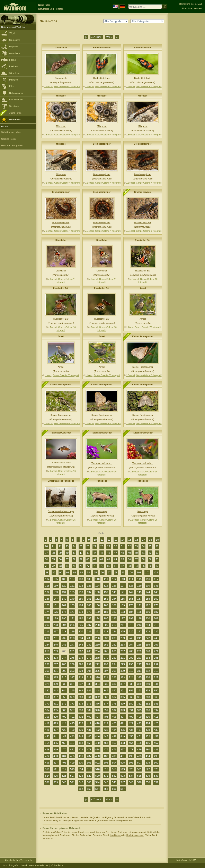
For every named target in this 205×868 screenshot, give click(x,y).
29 (109, 546)
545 (106, 782)
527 (72, 776)
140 (114, 592)
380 (131, 704)
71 (46, 566)
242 (148, 638)
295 (123, 664)
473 (89, 749)
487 (89, 756)
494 (148, 756)
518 (114, 769)
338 (131, 684)
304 (81, 671)
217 (56, 631)
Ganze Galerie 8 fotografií (149, 375)
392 (114, 710)
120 (64, 586)
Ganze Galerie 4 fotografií (67, 135)
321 (106, 677)
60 (88, 559)
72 (53, 566)
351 (123, 690)
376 (97, 704)
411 (156, 717)
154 (114, 599)
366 (131, 697)
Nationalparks (16, 93)
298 (148, 664)
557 (123, 789)
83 (129, 566)
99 (123, 572)
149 (72, 599)
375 (89, 704)
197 (123, 618)
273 (56, 658)
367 (139, 697)
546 (114, 782)
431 (89, 730)
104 (47, 579)
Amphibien (14, 53)
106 (64, 579)
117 (156, 579)
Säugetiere (15, 40)
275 (72, 658)
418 (97, 723)
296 (131, 664)
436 (131, 730)
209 (106, 625)
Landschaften (16, 100)
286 (47, 664)
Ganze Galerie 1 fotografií (149, 231)
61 (95, 559)
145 (156, 592)
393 (123, 710)
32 (129, 546)
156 (131, 599)
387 (72, 710)
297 (139, 664)
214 (148, 625)
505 (123, 763)
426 (47, 730)
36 (157, 546)
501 (89, 763)
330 (64, 684)
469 (56, 749)
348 (97, 690)
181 (106, 612)
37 (46, 553)
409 (139, 717)
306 (97, 671)
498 (64, 763)
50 (136, 553)
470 (64, 749)
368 (148, 697)
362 (97, 697)
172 (148, 605)
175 (56, 612)
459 (89, 743)
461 (106, 743)
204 (64, 625)
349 (106, 690)
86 (150, 566)
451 (139, 736)
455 (56, 743)
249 (89, 645)
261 (72, 651)
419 (106, 723)
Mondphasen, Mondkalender (35, 865)
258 (47, 651)
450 (131, 736)
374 (81, 704)
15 (130, 540)
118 (47, 586)
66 (129, 559)
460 (97, 743)
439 (156, 730)
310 (131, 671)
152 (97, 599)
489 (106, 756)
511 (56, 769)
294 (114, 664)
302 (64, 671)
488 (97, 756)
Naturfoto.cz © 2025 (186, 860)
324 (131, 677)
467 (156, 743)
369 (156, 697)
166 (97, 605)
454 (47, 743)
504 (114, 763)
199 (139, 618)
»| (117, 37)
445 (89, 736)
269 (139, 651)
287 (56, 664)
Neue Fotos (15, 119)
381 (139, 704)
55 (53, 559)
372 (64, 704)
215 (156, 625)
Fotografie (14, 865)
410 (148, 717)
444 (81, 736)
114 (131, 579)
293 (106, 664)
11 (102, 540)
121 (72, 586)
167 (106, 605)
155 (123, 599)
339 (139, 684)
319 (89, 677)
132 (47, 592)
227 (139, 631)
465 (139, 743)
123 (89, 586)
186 (148, 612)
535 (139, 776)
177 (72, 612)
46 (109, 553)
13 (116, 540)
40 (67, 553)
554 (97, 789)
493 (139, 756)
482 (47, 756)
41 (74, 553)
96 (102, 572)
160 (47, 605)
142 (131, 592)
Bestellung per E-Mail (191, 4)
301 (56, 671)
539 (56, 782)
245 (56, 645)
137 (89, 592)
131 (156, 586)
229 (156, 631)
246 (64, 645)
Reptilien (14, 47)
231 (56, 638)
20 (46, 546)
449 (123, 736)
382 (148, 704)
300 (47, 671)
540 (64, 782)
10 (95, 540)
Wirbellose (14, 73)
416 (81, 723)
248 (81, 645)
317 (72, 677)
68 (143, 559)
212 (131, 625)
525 (56, 776)
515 (89, 769)
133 (56, 592)
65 (122, 559)
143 (139, 592)
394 (131, 710)
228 (148, 631)
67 (136, 559)
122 (81, 586)
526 (64, 776)
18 (150, 540)
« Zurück (97, 37)
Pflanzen (14, 80)
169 (123, 605)
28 (102, 546)
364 (114, 697)
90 (61, 572)
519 (123, 769)
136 (81, 592)
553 (89, 789)
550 (148, 782)
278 (97, 658)
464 (131, 743)
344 (64, 690)
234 (81, 638)
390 (97, 710)
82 (122, 566)
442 (64, 736)
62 (102, 559)
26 (88, 546)
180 (97, 612)
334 (97, 684)
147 (56, 599)
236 (97, 638)
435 (123, 730)
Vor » (109, 37)
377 (106, 704)
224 (114, 631)
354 (148, 690)
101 (139, 572)
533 (123, 776)
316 (64, 677)
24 (74, 546)
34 (143, 546)
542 (81, 782)
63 (109, 559)
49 (129, 553)
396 (148, 710)
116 (148, 579)
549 (139, 782)
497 (56, 763)
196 (114, 618)
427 (56, 730)
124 (97, 586)
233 (72, 638)
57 (67, 559)
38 (53, 553)
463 (123, 743)
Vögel (12, 33)
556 (114, 789)
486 (81, 756)
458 (81, 743)
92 (74, 572)
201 (156, 618)
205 (72, 625)
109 (89, 579)
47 (115, 553)
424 (148, 723)
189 (56, 618)
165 (89, 605)
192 (81, 618)
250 (97, 645)
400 (64, 717)
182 (114, 612)
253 (123, 645)
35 (150, 546)
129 (139, 586)
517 (106, 769)
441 (56, 736)
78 (95, 566)
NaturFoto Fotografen (12, 145)
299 (156, 664)
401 (72, 717)
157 (139, 599)
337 (123, 684)
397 (156, 710)
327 (156, 677)
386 (64, 710)
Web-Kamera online (11, 132)
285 (156, 658)
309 (123, 671)
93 (81, 572)
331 (72, 684)
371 (56, 704)
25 (81, 546)
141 (123, 592)
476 (114, 749)
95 (95, 572)
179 (89, 612)
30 (115, 546)
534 (131, 776)
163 (72, 605)
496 (47, 763)
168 (114, 605)
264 (97, 651)
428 (64, 730)
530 (97, 776)
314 (47, 677)
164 (81, 605)
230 (47, 638)
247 (72, 645)
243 (156, 638)
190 (64, 618)
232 (64, 638)
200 (148, 618)
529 (89, 776)
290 (81, 664)
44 (95, 553)
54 (46, 559)
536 (148, 776)
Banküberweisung (135, 835)
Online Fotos (15, 113)
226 (131, 631)
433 (106, 730)
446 (97, 736)
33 (136, 546)
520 (131, 769)
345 (72, 690)
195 (106, 618)
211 (123, 625)
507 (139, 763)
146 (47, 599)
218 (64, 631)
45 (102, 553)
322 (114, 677)
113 (123, 579)
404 (97, 717)
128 (131, 586)
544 (97, 782)
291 (89, 664)
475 (106, 749)
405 (106, 717)
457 (72, 743)
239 (123, 638)
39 (60, 553)
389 (89, 710)
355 (156, 690)
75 (74, 566)
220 (81, 631)
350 (114, 690)
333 (89, 684)
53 (157, 553)
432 (97, 730)
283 (139, 658)
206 (81, 625)
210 (114, 625)
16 (137, 540)
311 (139, 671)
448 (114, 736)
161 (56, 605)
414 (64, 723)
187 (156, 612)
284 (148, 658)
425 (156, 723)
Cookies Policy (8, 139)
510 (47, 769)
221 (89, 631)
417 (89, 723)
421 (123, 723)
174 (47, 612)
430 (81, 730)
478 (131, 749)
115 (139, 579)
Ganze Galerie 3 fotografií (67, 86)
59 (81, 559)
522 (148, 769)
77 (88, 566)
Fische (12, 60)
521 (139, 769)
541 (72, 782)
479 (139, 749)
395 (139, 710)
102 (147, 572)
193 (89, 618)
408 (131, 717)
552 (81, 789)
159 (156, 599)
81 (115, 566)
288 (64, 664)
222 (97, 631)
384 (47, 710)
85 (143, 566)
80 (109, 566)
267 (123, 651)
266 (114, 651)
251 (106, 645)
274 (64, 658)
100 (131, 572)
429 (72, 730)
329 (56, 684)
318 (81, 677)
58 (74, 559)
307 (106, 671)
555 (106, 789)
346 (81, 690)
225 (123, 631)
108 (81, 579)
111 (106, 579)
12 (109, 540)
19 (157, 540)
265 (106, 651)
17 (143, 540)
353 (139, 690)
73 (60, 566)
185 (139, 612)
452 (148, 736)
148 (64, 599)
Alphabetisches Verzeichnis (18, 860)
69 (150, 559)
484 (64, 756)
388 (81, 710)
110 (97, 579)
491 (123, 756)
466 (148, 743)
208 (97, 625)
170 (131, 605)
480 (148, 749)
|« (86, 37)
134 (64, 592)
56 (60, 559)
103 (156, 572)
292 (97, 664)
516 (97, 769)
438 (148, 730)
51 (143, 553)
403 (89, 717)
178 (81, 612)
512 (64, 769)
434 (114, 730)
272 (47, 658)
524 (47, 776)
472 (81, 749)
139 (106, 592)
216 (47, 631)
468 (47, 749)
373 (72, 704)
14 (123, 540)
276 (81, 658)
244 (47, 645)
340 (148, 684)
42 (81, 553)
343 (56, 690)
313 (156, 671)
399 (56, 717)
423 (139, 723)
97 (109, 572)
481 (156, 749)
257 (156, 645)
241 (139, 638)
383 (156, 704)
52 (150, 553)
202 (47, 625)
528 (81, 776)
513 (72, 769)
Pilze (12, 86)
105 (56, 579)
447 (106, 736)
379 (123, 704)
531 (106, 776)
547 (123, 782)
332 (81, 684)
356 (47, 697)
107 (72, 579)
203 (56, 625)
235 (89, 638)
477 (123, 749)
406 (114, 717)
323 (123, 677)
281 (123, 658)
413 (56, 723)
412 (47, 723)
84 (136, 566)
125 (106, 586)
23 (67, 546)
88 (47, 572)
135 (72, 592)
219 (72, 631)
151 (89, 599)
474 (97, 749)
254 (131, 645)
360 (81, 697)
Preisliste (187, 8)
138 (97, 592)
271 (156, 651)
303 (72, 671)
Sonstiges (14, 106)
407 (123, 717)
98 (116, 572)
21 (53, 546)
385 (56, 710)
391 (106, 710)
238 (114, 638)
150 (81, 599)
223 (106, 631)
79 (102, 566)
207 (89, 625)
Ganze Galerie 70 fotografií (148, 327)
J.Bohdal (49, 86)
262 (81, 651)
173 (156, 605)
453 (156, 736)
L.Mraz (130, 327)
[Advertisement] (186, 79)
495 (156, 756)
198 (131, 618)
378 (114, 704)
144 (148, 592)
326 (148, 677)
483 (56, 756)
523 (156, 769)
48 (122, 553)
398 (47, 717)
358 (64, 697)
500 (81, 763)
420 (114, 723)
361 (89, 697)
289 (72, 664)
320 (97, 677)
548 (131, 782)
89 (54, 572)
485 (72, 756)
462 (114, 743)
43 (88, 553)
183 (123, 612)
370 (47, 704)
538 (47, 782)
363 (106, 697)
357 (56, 697)
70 (157, 559)
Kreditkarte (115, 835)
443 (72, 736)
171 (139, 605)
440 (47, 736)
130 (148, 586)
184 (131, 612)
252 (114, 645)
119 (56, 586)
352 (131, 690)
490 (114, 756)
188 (47, 618)
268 (131, 651)
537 (156, 776)
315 (56, 677)
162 (64, 605)
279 (106, 658)
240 (131, 638)
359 (72, 697)
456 (64, 743)
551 (156, 782)
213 (139, 625)
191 (72, 618)
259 (56, 651)
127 (123, 586)
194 (97, 618)
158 (148, 599)
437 (139, 730)
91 (68, 572)
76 (81, 566)
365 (123, 697)
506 (131, 763)
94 (88, 572)
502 (97, 763)
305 (89, 671)
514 (81, 769)
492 (131, 756)
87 (157, 566)
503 (106, 763)
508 (148, 763)
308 (114, 671)
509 (156, 763)
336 (114, 684)
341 (156, 684)
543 (89, 782)
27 (95, 546)
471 (72, 749)
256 (148, 645)
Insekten (13, 66)
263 (89, 651)
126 (114, 586)
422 (131, 723)
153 (106, 599)
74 (67, 566)
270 (148, 651)
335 (106, 684)
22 (60, 546)
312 (148, 671)
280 (114, 658)
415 (72, 723)
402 (81, 717)
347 (89, 690)
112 (114, 579)
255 (139, 645)
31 (122, 546)
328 (47, 684)
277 (89, 658)
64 (115, 559)
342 (47, 690)
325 (139, 677)
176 (64, 612)
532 (114, 776)
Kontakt (198, 8)
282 (131, 658)
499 (72, 763)
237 (106, 638)
